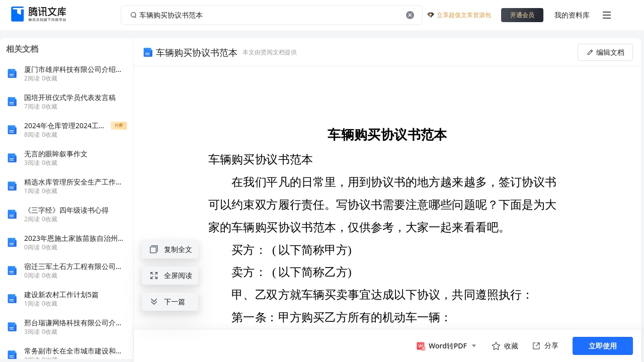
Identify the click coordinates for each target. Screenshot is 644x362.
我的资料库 (572, 15)
